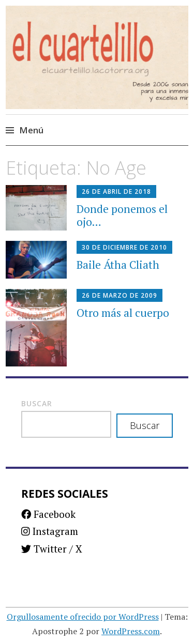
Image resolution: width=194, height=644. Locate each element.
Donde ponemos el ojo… (122, 215)
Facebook (48, 514)
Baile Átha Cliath (118, 265)
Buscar (37, 403)
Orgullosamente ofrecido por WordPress (83, 617)
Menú (31, 130)
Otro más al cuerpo (123, 313)
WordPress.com (131, 631)
